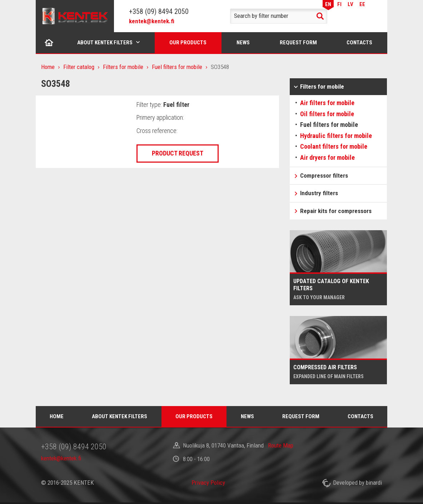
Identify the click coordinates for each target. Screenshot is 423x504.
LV (350, 4)
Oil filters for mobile (327, 114)
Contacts (359, 43)
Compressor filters (324, 176)
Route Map (281, 445)
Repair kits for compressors (336, 211)
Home (49, 43)
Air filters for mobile (327, 103)
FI (339, 4)
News (243, 43)
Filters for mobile (123, 67)
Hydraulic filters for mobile (336, 136)
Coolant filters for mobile (334, 146)
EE (362, 4)
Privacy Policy (208, 483)
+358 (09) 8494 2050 (159, 11)
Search (320, 16)
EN (328, 4)
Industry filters (319, 193)
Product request (178, 153)
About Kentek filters (105, 43)
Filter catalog (79, 67)
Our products (188, 43)
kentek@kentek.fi (152, 21)
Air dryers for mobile (327, 157)
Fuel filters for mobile (177, 67)
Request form (298, 43)
